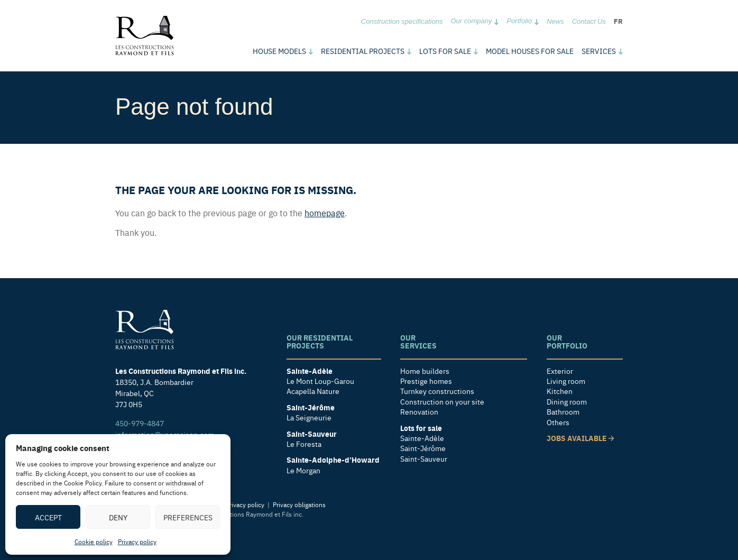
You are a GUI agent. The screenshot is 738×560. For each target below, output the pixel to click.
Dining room (567, 402)
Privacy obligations (299, 504)
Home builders (425, 371)
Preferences (188, 517)
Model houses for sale (530, 51)
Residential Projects (363, 51)
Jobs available (580, 438)
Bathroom (563, 412)
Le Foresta (304, 444)
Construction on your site (442, 402)
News (555, 21)
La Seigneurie (309, 417)
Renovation (419, 412)
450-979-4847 (140, 423)
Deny (118, 517)
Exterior (560, 371)
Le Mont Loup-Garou (320, 381)
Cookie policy (94, 541)
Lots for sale (445, 51)
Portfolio (519, 21)
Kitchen (560, 391)
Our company (471, 21)
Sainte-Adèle (422, 438)
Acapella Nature (313, 391)
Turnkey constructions (437, 391)
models (279, 51)
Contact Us (589, 21)
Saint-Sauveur (424, 459)
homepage (325, 213)
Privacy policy (137, 541)
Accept (48, 517)
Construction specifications (402, 21)
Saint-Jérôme (423, 448)
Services (599, 51)
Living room (566, 381)
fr (618, 21)
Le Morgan (303, 470)
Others (558, 422)
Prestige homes (426, 381)
